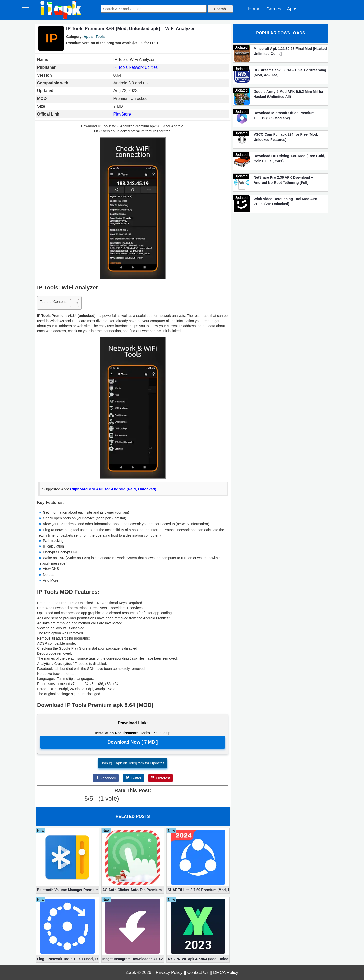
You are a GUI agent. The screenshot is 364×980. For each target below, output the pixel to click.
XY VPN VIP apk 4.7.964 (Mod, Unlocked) (198, 959)
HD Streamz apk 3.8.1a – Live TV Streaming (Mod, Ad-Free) (290, 73)
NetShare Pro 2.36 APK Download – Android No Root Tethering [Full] (283, 180)
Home (254, 9)
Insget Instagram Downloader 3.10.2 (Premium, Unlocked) (133, 959)
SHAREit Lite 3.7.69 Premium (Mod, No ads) (198, 890)
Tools (100, 37)
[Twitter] (133, 778)
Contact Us (198, 973)
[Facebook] (106, 778)
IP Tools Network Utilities (136, 67)
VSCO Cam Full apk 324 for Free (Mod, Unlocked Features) (286, 137)
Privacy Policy (169, 973)
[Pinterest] (161, 778)
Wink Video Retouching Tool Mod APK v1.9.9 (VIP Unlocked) (286, 201)
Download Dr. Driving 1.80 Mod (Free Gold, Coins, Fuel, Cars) (289, 158)
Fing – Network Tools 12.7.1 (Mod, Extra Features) (67, 959)
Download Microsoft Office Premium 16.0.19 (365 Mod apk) (284, 116)
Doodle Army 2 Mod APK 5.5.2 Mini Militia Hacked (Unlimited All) (288, 94)
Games (274, 9)
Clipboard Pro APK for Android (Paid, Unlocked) (113, 489)
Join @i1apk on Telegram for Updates (133, 763)
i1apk (131, 973)
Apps (292, 9)
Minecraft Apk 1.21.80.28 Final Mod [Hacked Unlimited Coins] (290, 51)
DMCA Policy (226, 973)
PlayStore (122, 114)
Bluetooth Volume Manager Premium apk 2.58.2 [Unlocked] (67, 890)
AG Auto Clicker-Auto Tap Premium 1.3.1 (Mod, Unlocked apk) (133, 890)
